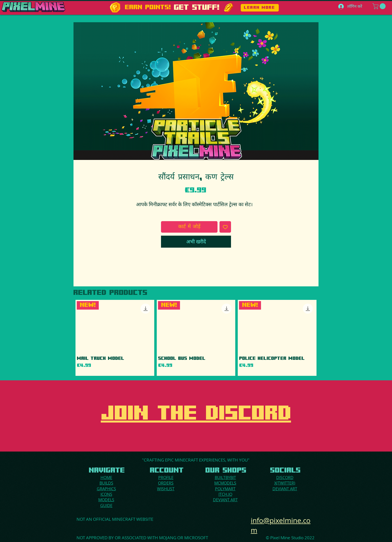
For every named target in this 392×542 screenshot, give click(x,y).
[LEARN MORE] (260, 8)
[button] (380, 6)
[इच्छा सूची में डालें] (225, 227)
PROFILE (166, 478)
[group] (196, 338)
